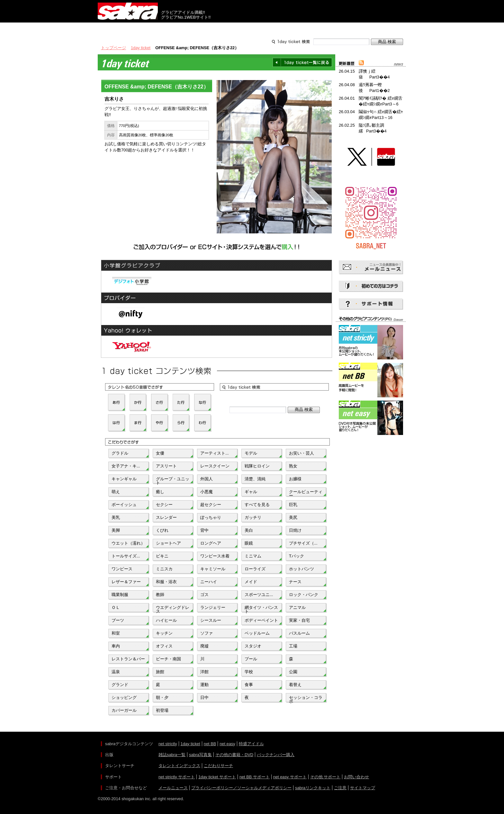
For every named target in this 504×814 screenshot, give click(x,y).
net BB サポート (255, 777)
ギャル (251, 492)
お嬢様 (295, 479)
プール (251, 659)
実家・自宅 (299, 620)
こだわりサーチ (218, 766)
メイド (251, 582)
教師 (160, 595)
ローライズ (255, 569)
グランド (120, 685)
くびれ (162, 530)
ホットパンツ (301, 569)
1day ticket (141, 48)
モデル (251, 453)
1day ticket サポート (217, 777)
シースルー (211, 620)
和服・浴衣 (166, 582)
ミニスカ (164, 569)
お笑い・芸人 (301, 453)
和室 (116, 633)
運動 (204, 685)
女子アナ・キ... (126, 466)
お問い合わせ (356, 777)
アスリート (166, 466)
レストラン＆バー (128, 659)
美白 (249, 530)
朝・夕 (162, 697)
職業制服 (120, 595)
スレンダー (166, 517)
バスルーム (299, 633)
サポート (314, 28)
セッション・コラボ (306, 699)
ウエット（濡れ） (128, 543)
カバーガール (124, 710)
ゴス (204, 595)
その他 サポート (325, 777)
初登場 (162, 710)
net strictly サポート (177, 777)
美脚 (116, 530)
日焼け (295, 530)
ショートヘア (168, 543)
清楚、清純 (255, 479)
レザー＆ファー (126, 582)
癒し (160, 492)
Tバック (297, 556)
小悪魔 (207, 492)
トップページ (113, 48)
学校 (249, 672)
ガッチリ (253, 517)
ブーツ (118, 620)
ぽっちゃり (211, 517)
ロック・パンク (304, 595)
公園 (293, 672)
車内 (116, 646)
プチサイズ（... (303, 543)
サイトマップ (363, 788)
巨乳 (293, 505)
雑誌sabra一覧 (172, 755)
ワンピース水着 (215, 556)
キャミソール (213, 569)
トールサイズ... (126, 556)
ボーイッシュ (124, 505)
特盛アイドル (251, 744)
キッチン (164, 633)
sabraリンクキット (313, 788)
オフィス (164, 646)
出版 (129, 28)
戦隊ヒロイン (257, 466)
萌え (116, 492)
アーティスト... (215, 453)
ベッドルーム (257, 633)
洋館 (204, 672)
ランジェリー (213, 607)
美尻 (293, 517)
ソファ (207, 633)
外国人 (207, 479)
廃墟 (204, 646)
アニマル (297, 607)
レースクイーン (215, 466)
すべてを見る (257, 505)
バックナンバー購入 (276, 755)
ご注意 (340, 788)
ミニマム (253, 556)
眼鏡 (249, 543)
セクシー (164, 505)
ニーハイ (209, 582)
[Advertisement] (371, 466)
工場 (293, 646)
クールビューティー (306, 493)
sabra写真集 (200, 755)
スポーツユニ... (259, 595)
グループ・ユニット (173, 480)
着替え (295, 685)
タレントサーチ (252, 28)
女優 (160, 453)
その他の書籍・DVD (234, 755)
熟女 (293, 466)
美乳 (116, 517)
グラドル (120, 453)
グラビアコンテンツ (190, 28)
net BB (210, 744)
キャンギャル (124, 479)
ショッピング (124, 697)
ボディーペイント (261, 620)
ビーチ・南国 (168, 659)
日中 (204, 697)
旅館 (160, 672)
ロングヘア (211, 543)
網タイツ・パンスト (261, 609)
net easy (227, 744)
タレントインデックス (179, 766)
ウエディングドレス (173, 609)
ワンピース (122, 569)
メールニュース (173, 788)
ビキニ (162, 556)
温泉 (116, 672)
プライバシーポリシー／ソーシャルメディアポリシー (241, 788)
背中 (204, 530)
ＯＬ (116, 607)
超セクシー (211, 505)
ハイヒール (166, 620)
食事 (249, 685)
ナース (295, 582)
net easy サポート (290, 777)
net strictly (168, 744)
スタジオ (253, 646)
